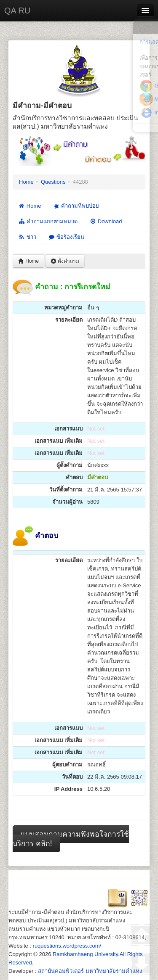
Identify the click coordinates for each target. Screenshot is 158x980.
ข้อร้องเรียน (66, 237)
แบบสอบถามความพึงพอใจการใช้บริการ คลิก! (71, 839)
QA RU (17, 11)
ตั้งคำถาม (65, 261)
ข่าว (27, 237)
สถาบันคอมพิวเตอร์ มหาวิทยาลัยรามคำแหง (90, 971)
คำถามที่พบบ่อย (75, 206)
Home (26, 182)
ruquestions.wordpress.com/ (67, 946)
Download (106, 221)
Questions (53, 182)
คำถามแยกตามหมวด (48, 221)
